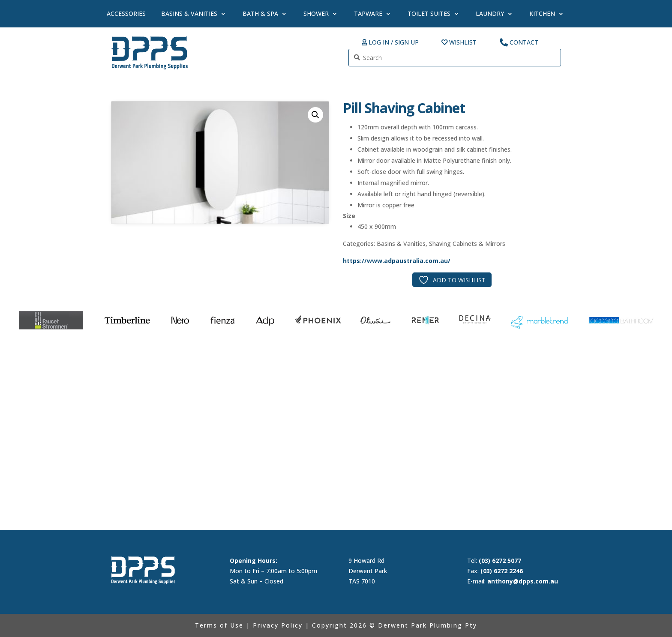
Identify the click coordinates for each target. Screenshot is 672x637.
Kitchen (542, 13)
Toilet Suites (429, 13)
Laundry (490, 13)
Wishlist (463, 43)
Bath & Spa (260, 13)
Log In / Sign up (394, 43)
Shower (316, 13)
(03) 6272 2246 (502, 571)
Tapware (368, 13)
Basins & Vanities (189, 13)
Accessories (126, 13)
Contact (524, 43)
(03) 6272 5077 (500, 561)
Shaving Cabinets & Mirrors (467, 244)
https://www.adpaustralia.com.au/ (397, 261)
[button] (315, 115)
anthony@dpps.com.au (523, 581)
